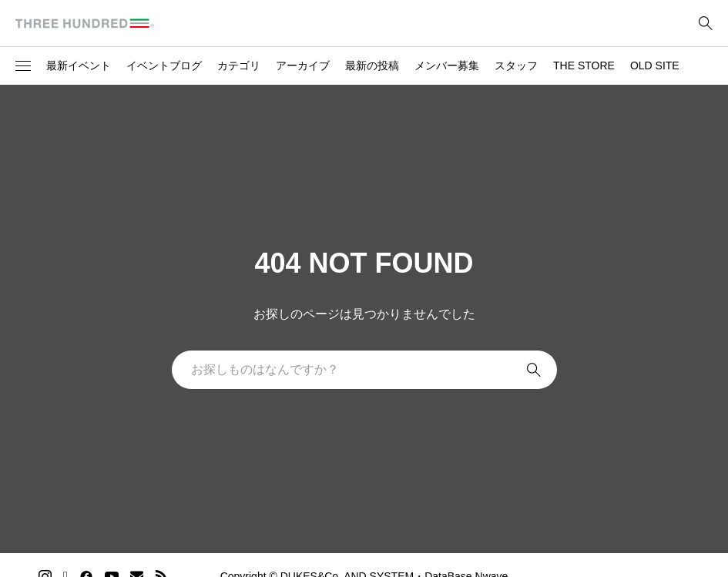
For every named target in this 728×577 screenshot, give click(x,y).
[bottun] (705, 23)
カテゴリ (239, 65)
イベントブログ (164, 65)
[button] (23, 66)
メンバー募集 (447, 65)
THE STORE (584, 65)
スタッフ (516, 65)
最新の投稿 (372, 65)
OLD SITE (655, 65)
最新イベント (79, 65)
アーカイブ (303, 65)
